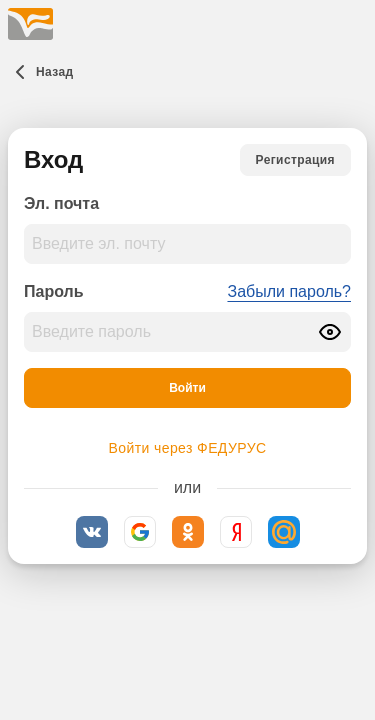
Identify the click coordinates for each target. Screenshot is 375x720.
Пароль (54, 291)
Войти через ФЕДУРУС (188, 448)
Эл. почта (61, 203)
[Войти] (187, 388)
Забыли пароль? (289, 291)
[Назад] (41, 72)
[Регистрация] (295, 160)
